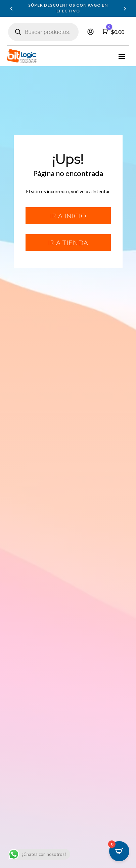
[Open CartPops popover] (119, 851)
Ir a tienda (68, 243)
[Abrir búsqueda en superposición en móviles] (43, 32)
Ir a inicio (68, 216)
